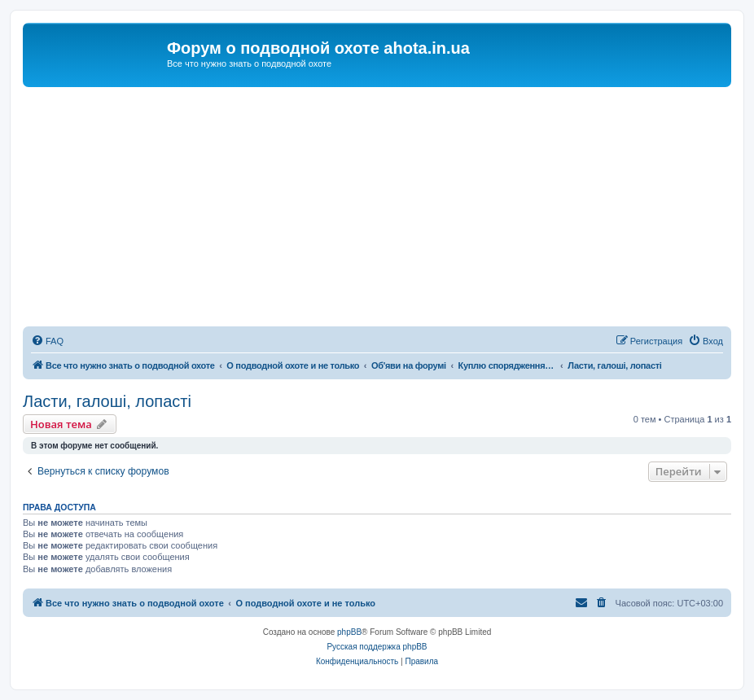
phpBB (349, 632)
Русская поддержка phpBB (377, 647)
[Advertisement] (377, 209)
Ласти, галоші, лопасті (107, 401)
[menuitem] (47, 341)
